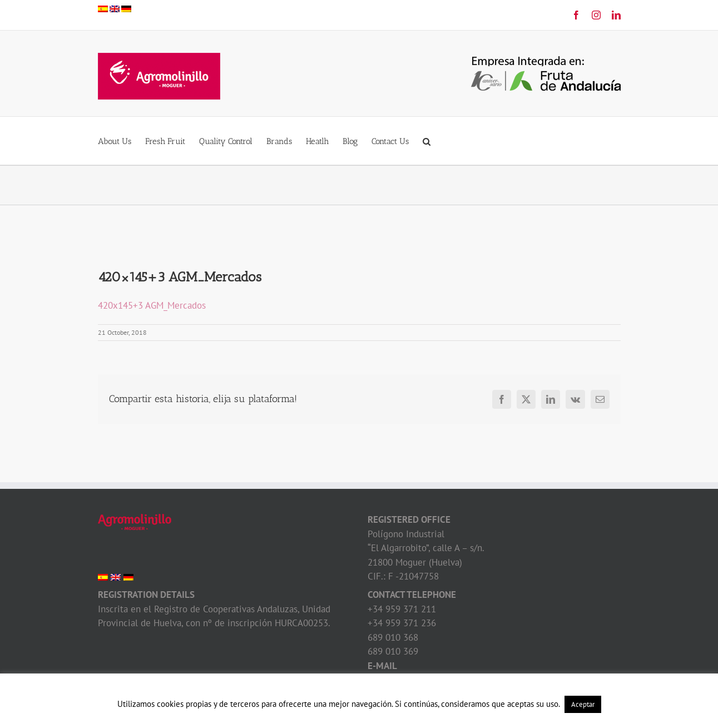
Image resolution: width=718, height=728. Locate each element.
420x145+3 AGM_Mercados (152, 305)
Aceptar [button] (583, 704)
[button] (427, 141)
